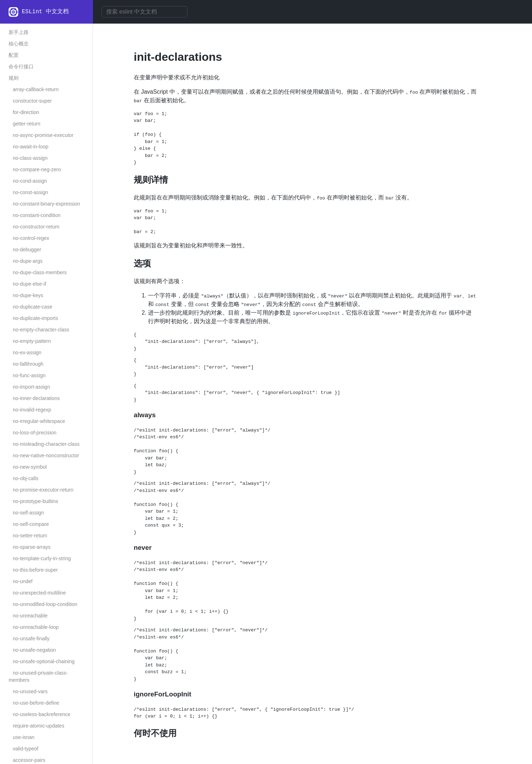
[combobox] (144, 12)
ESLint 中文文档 (45, 12)
